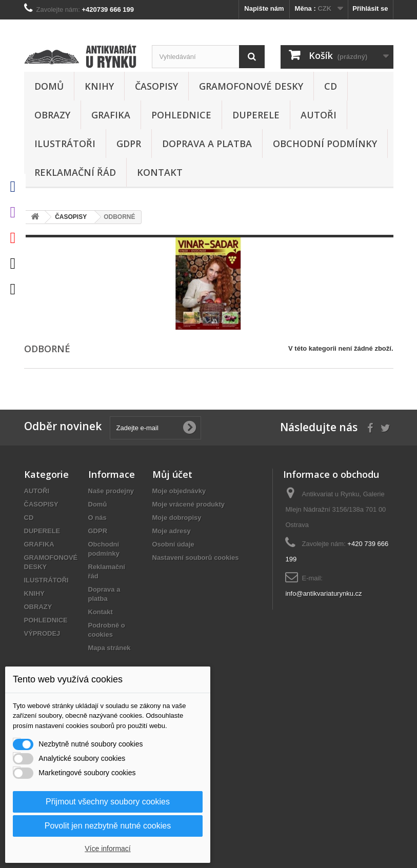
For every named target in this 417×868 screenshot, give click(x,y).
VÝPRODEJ (42, 633)
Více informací (107, 849)
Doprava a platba (207, 144)
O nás (97, 518)
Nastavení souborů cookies (196, 558)
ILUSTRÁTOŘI (65, 144)
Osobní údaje (173, 544)
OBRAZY (52, 115)
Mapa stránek (110, 648)
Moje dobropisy (177, 518)
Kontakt (160, 172)
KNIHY (99, 86)
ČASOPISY (156, 86)
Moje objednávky (179, 491)
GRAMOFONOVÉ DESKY (251, 86)
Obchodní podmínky (325, 144)
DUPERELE (256, 115)
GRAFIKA (111, 115)
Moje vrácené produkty (189, 504)
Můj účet (172, 474)
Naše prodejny (111, 491)
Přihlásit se (370, 8)
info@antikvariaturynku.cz (323, 593)
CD (331, 86)
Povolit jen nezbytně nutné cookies (108, 826)
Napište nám (264, 8)
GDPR (129, 144)
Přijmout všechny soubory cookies (108, 802)
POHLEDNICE (181, 115)
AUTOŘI (319, 115)
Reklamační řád (75, 172)
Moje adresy (172, 531)
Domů (49, 86)
